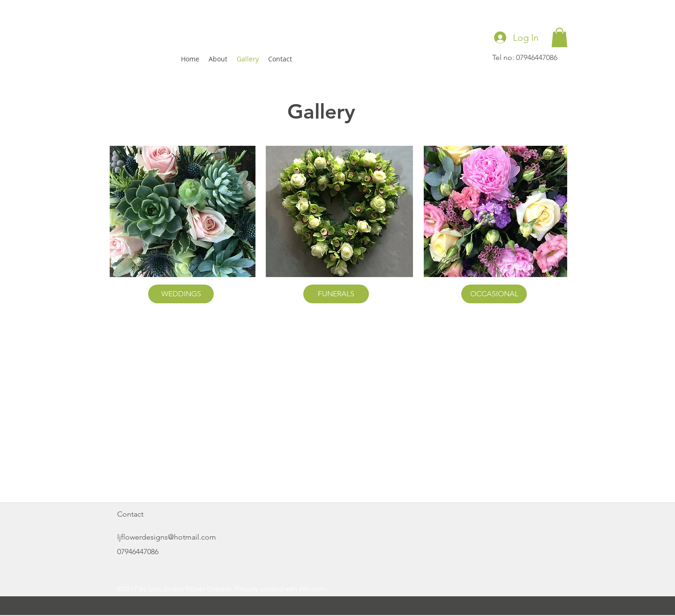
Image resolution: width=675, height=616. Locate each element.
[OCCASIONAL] (494, 294)
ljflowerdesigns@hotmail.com (167, 537)
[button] (559, 38)
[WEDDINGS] (181, 294)
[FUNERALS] (336, 294)
